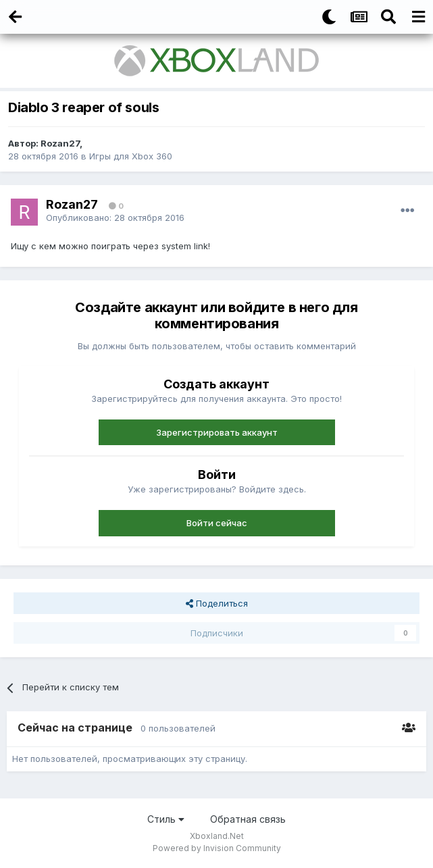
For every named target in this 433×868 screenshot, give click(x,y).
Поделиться (217, 603)
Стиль (166, 819)
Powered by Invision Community (217, 848)
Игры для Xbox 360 (131, 156)
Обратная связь (248, 819)
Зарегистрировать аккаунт (217, 432)
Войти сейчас (217, 523)
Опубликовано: (115, 218)
